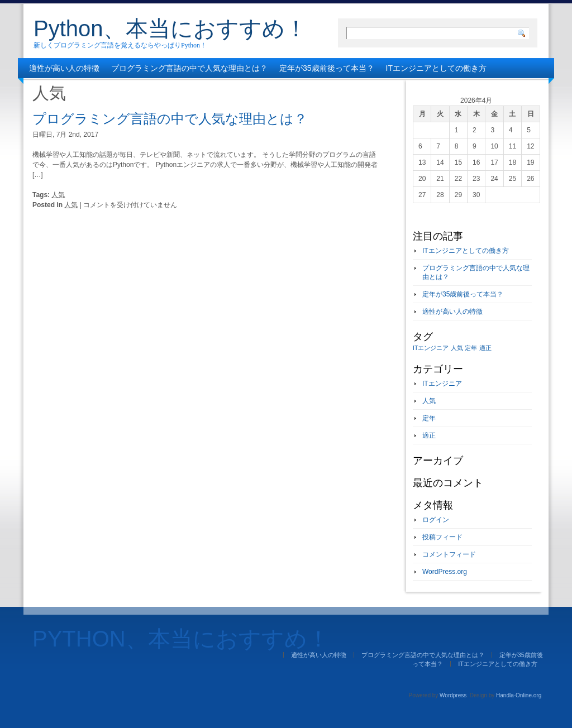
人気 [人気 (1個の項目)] (457, 348)
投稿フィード (442, 537)
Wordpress (453, 695)
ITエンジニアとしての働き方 (436, 68)
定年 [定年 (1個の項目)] (471, 348)
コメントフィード (449, 554)
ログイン (436, 520)
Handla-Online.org (519, 695)
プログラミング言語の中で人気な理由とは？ (189, 68)
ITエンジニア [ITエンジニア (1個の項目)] (431, 348)
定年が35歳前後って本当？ (327, 68)
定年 (429, 418)
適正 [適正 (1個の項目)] (485, 348)
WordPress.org (445, 572)
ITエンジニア (442, 384)
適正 (429, 435)
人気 (58, 195)
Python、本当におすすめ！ (170, 28)
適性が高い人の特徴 (64, 68)
